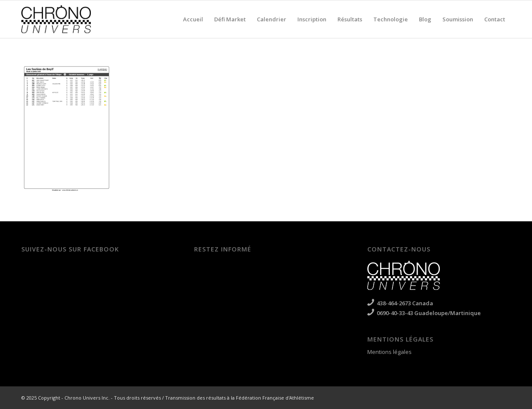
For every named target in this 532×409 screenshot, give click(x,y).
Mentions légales (390, 352)
